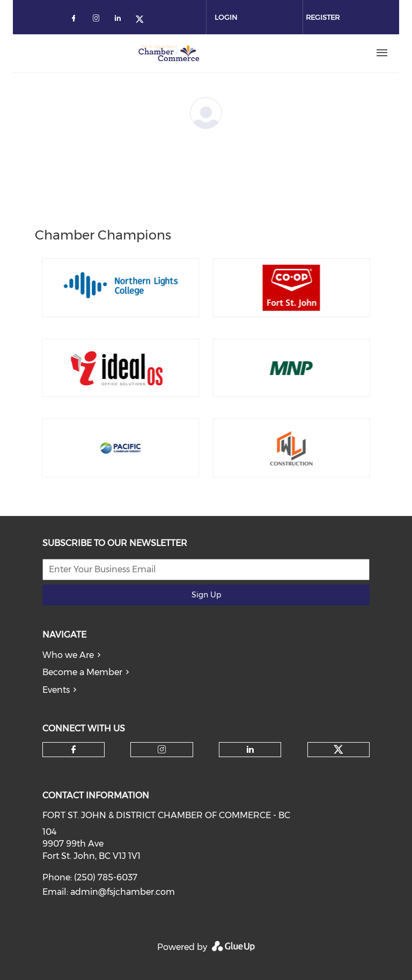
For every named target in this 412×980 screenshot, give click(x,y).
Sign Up (206, 595)
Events (56, 690)
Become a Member (82, 672)
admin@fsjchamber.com (123, 892)
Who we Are (68, 655)
